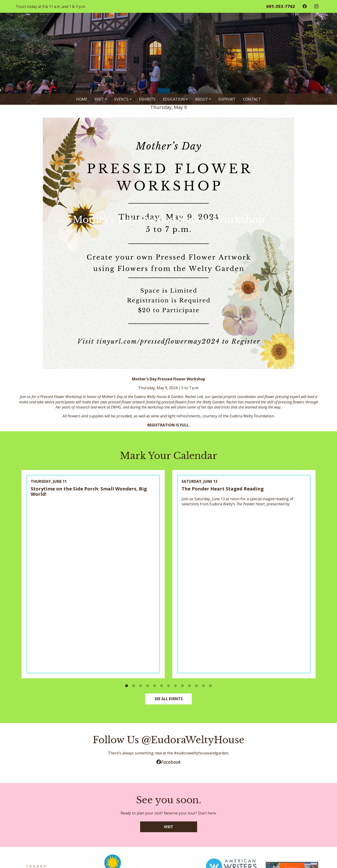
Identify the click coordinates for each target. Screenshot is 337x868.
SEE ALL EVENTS (169, 699)
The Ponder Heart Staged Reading (223, 489)
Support (227, 99)
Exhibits (147, 99)
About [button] (202, 99)
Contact (252, 99)
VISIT (168, 827)
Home (82, 99)
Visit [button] (99, 99)
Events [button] (121, 99)
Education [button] (174, 99)
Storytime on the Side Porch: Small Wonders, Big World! (89, 491)
